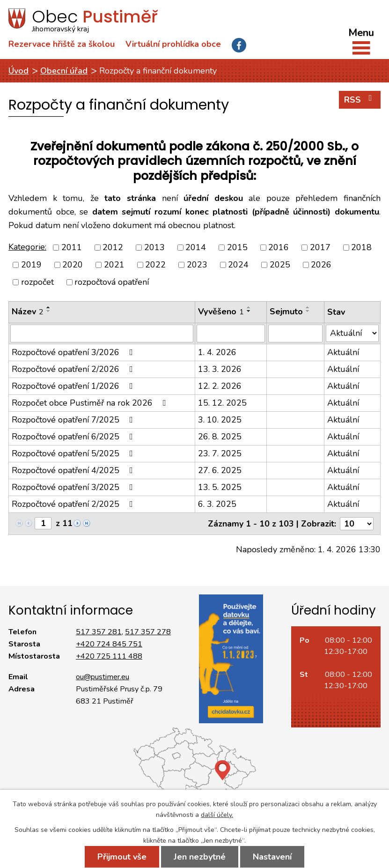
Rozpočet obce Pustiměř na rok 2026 (91, 403)
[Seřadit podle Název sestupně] (49, 311)
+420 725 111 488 (109, 656)
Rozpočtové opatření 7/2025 (74, 420)
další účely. (217, 815)
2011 (72, 247)
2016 (279, 247)
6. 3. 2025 (217, 504)
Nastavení (272, 857)
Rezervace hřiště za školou (62, 44)
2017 (320, 247)
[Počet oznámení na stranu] (357, 524)
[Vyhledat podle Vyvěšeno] (231, 334)
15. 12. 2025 (222, 403)
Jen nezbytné (200, 857)
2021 (114, 265)
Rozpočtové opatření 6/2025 (74, 437)
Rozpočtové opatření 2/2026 (74, 369)
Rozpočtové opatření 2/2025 (74, 504)
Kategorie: (27, 247)
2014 (196, 247)
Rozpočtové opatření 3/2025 (74, 487)
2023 (197, 265)
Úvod (18, 71)
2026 (321, 265)
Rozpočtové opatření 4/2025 (74, 470)
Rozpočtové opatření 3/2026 (74, 352)
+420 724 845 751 (109, 644)
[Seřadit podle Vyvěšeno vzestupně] (249, 307)
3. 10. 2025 (220, 420)
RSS (360, 100)
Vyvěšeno (221, 312)
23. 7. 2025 (220, 453)
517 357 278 (148, 632)
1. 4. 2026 (217, 352)
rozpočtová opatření (112, 282)
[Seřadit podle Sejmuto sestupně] (308, 311)
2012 (113, 247)
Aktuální (343, 352)
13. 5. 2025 (220, 487)
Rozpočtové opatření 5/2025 (74, 453)
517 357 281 (99, 632)
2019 (31, 265)
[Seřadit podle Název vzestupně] (49, 307)
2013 (154, 247)
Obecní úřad (64, 71)
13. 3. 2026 (220, 369)
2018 (361, 247)
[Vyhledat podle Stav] (352, 333)
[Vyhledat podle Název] (102, 334)
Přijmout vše (122, 857)
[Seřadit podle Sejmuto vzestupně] (308, 307)
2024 (238, 265)
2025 (280, 265)
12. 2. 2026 (220, 386)
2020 (73, 265)
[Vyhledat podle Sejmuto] (295, 334)
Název (28, 312)
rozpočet (37, 282)
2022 (155, 265)
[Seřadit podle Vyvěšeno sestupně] (249, 311)
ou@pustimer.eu (103, 677)
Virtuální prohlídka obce (173, 44)
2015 (237, 247)
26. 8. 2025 (220, 437)
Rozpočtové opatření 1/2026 (74, 386)
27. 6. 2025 (220, 470)
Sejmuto (286, 312)
